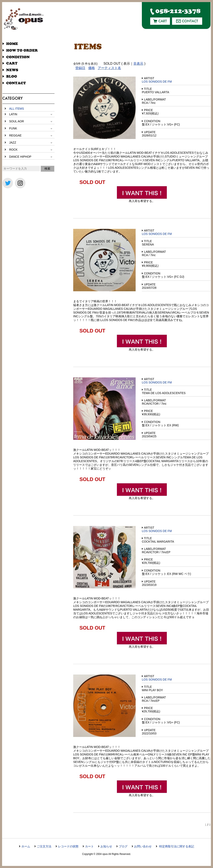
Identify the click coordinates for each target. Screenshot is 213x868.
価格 (92, 68)
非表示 (138, 64)
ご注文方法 (44, 846)
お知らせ (106, 846)
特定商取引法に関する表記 (176, 846)
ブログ (123, 846)
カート (89, 846)
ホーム (26, 846)
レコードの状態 (68, 846)
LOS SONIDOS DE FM (157, 82)
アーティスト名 (109, 68)
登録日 (80, 68)
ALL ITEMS (17, 109)
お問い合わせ (143, 846)
